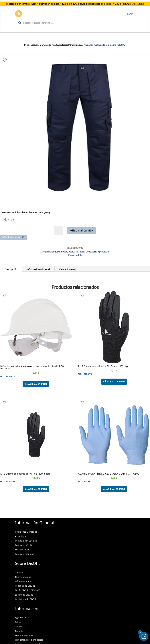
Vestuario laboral (61, 45)
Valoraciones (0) (68, 269)
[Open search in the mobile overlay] (75, 23)
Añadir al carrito (81, 230)
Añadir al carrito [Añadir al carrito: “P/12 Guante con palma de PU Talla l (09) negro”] (36, 489)
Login (130, 14)
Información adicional (38, 269)
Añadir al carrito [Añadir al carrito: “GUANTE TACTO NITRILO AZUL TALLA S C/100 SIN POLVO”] (114, 489)
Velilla (79, 255)
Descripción (11, 269)
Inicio (27, 45)
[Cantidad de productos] (59, 230)
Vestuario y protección (41, 45)
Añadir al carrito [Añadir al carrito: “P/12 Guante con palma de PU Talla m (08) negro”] (114, 382)
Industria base (77, 45)
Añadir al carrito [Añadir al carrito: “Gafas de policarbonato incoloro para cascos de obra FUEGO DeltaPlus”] (36, 384)
